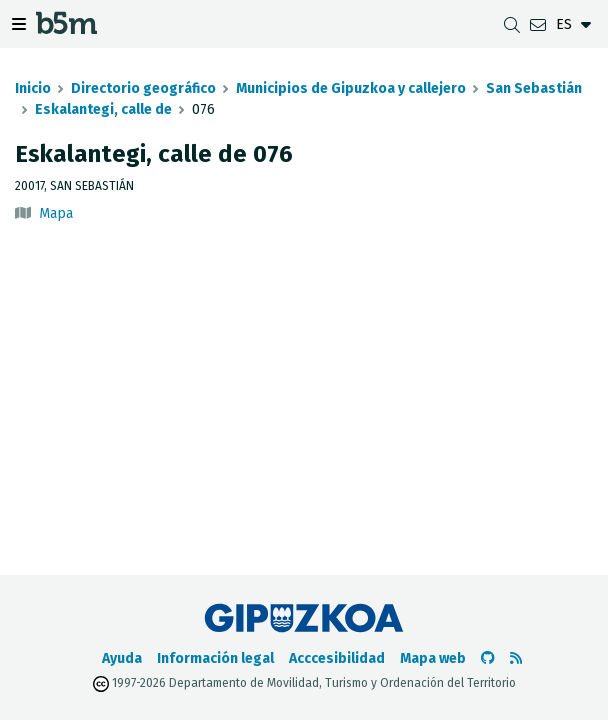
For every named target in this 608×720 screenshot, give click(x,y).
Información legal (215, 658)
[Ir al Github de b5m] (488, 658)
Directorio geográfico (143, 88)
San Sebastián (534, 88)
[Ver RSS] (516, 658)
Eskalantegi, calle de (103, 109)
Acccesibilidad (337, 658)
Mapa (56, 213)
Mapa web (433, 658)
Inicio (33, 88)
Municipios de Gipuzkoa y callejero (351, 88)
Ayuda (122, 658)
